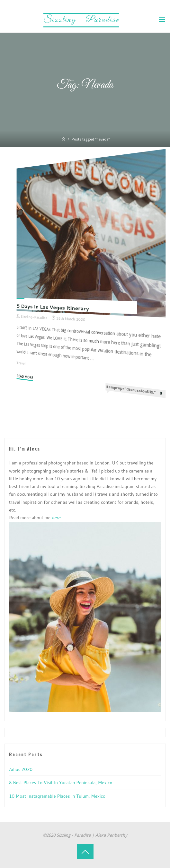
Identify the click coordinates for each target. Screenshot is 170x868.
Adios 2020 (21, 769)
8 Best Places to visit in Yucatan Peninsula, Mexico (61, 782)
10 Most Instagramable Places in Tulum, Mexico (57, 796)
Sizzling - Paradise (81, 20)
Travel (21, 363)
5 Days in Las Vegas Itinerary (53, 307)
